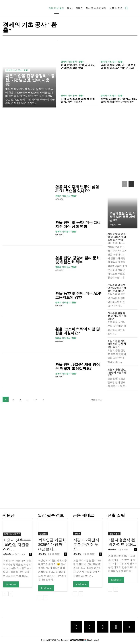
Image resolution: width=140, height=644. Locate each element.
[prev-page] (125, 184)
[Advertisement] (70, 143)
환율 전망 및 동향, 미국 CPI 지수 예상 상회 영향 (77, 224)
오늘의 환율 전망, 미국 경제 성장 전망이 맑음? (117, 344)
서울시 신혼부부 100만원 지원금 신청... (17, 545)
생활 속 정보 (114, 534)
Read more (11, 584)
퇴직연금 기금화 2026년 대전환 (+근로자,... (52, 545)
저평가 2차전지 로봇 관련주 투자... (86, 545)
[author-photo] (88, 196)
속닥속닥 (59, 199)
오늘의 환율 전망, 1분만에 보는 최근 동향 (117, 372)
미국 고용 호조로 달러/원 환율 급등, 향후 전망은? (78, 100)
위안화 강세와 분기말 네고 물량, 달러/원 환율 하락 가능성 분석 (119, 100)
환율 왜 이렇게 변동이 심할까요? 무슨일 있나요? (77, 189)
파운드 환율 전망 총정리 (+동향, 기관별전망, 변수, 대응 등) (30, 80)
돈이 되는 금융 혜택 (12, 534)
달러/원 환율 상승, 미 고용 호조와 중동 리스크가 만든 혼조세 (118, 66)
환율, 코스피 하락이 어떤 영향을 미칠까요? (78, 331)
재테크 (77, 534)
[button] (127, 8)
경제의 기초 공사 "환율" (18, 70)
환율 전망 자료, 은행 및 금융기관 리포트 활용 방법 (78, 66)
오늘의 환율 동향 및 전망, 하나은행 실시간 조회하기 (117, 288)
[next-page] (43, 399)
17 (36, 399)
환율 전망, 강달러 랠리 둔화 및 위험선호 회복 (78, 260)
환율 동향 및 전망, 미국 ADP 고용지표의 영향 (78, 295)
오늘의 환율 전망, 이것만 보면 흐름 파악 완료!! (122, 217)
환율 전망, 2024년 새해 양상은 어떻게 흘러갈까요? (78, 366)
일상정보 (43, 534)
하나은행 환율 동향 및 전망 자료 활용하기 (117, 316)
